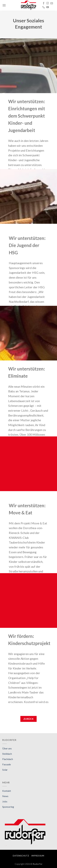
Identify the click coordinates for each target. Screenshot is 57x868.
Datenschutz (21, 856)
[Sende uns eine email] (52, 3)
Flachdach (8, 759)
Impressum (38, 856)
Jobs (5, 801)
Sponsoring (8, 807)
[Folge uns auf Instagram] (48, 3)
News (5, 796)
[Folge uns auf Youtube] (48, 7)
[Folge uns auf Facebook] (44, 3)
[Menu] (4, 5)
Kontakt (7, 791)
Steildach (7, 754)
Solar (5, 770)
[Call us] (44, 7)
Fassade (7, 764)
